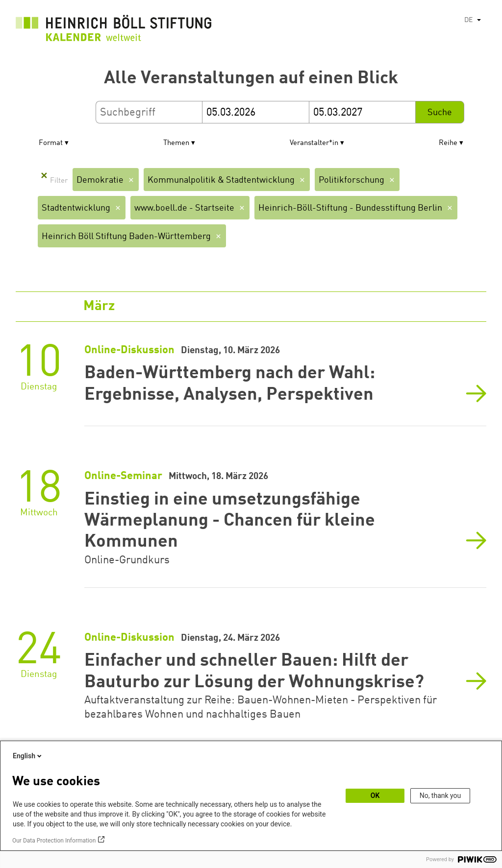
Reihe (448, 143)
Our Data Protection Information (54, 841)
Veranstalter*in (314, 143)
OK (375, 796)
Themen (176, 143)
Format (51, 143)
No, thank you (440, 796)
